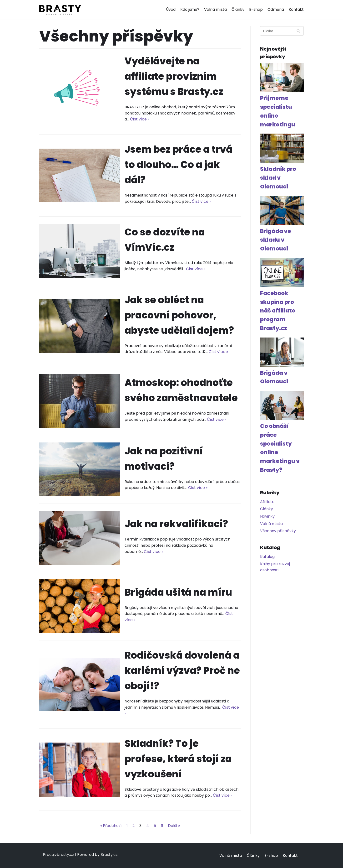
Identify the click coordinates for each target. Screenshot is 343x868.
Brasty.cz (109, 855)
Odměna (276, 9)
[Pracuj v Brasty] (60, 10)
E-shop (256, 9)
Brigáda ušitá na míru (178, 592)
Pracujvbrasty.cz (58, 855)
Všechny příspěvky (278, 531)
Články (238, 9)
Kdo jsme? (190, 9)
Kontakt (296, 9)
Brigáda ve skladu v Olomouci (276, 240)
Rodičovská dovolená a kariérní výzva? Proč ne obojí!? (182, 670)
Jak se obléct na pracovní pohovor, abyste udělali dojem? (179, 315)
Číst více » (140, 119)
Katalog (267, 557)
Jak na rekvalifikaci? (176, 524)
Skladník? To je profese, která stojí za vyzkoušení (178, 759)
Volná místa (215, 9)
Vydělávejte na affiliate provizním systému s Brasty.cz (174, 76)
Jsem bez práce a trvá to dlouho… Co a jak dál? (179, 165)
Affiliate (267, 502)
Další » (174, 826)
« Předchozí (111, 826)
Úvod (171, 9)
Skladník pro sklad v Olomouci (278, 178)
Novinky (267, 516)
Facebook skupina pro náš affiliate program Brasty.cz (278, 311)
